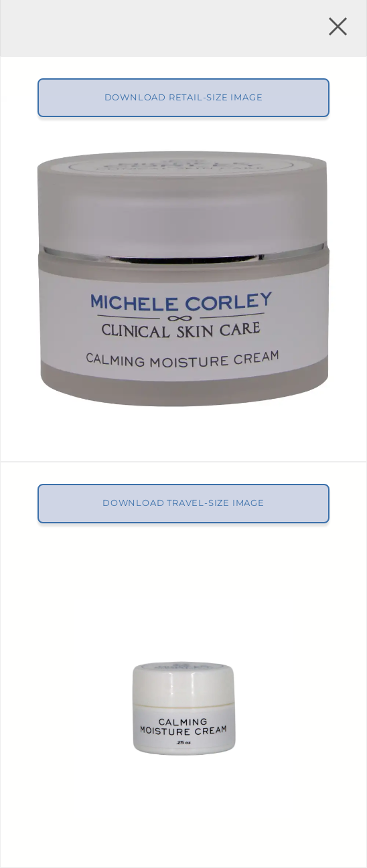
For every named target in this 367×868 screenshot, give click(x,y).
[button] (336, 28)
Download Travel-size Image (183, 503)
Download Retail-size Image (184, 97)
